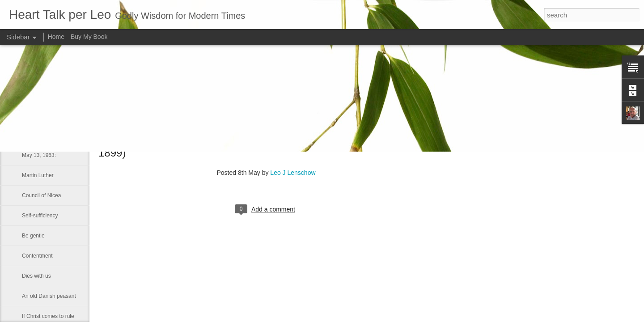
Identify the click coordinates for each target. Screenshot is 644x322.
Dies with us (36, 276)
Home (56, 37)
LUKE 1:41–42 (39, 135)
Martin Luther (38, 175)
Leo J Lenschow (293, 173)
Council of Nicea (41, 195)
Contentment (37, 256)
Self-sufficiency (40, 216)
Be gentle (33, 236)
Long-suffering (39, 115)
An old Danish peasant (49, 296)
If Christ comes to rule (48, 316)
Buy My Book (89, 37)
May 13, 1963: (39, 155)
